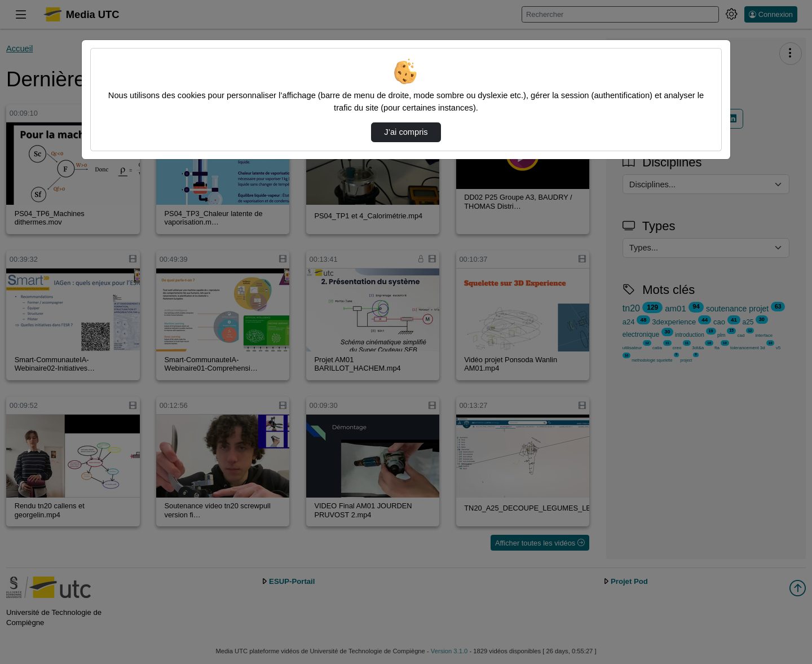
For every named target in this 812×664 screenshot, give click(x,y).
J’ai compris (406, 132)
